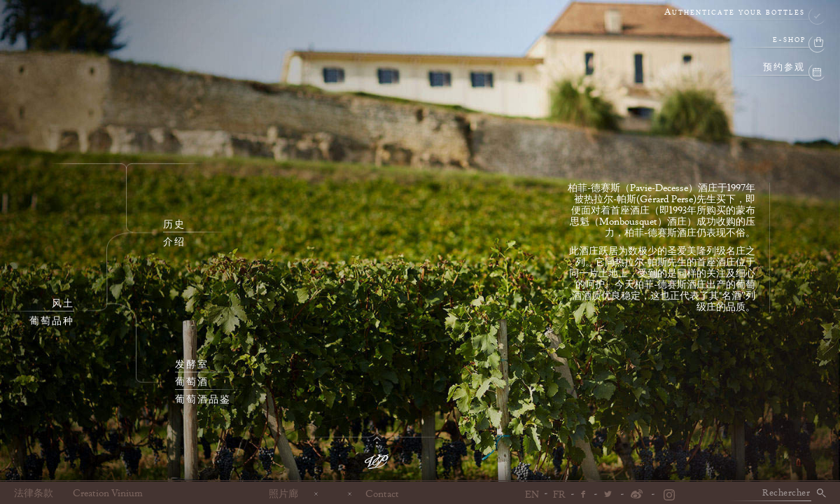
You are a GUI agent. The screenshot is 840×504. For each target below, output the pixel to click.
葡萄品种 (52, 321)
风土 (63, 304)
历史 (174, 225)
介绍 (174, 242)
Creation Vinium (108, 493)
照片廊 (283, 493)
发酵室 (192, 365)
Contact (382, 493)
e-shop (789, 40)
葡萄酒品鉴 (203, 400)
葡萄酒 (192, 382)
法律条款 (34, 493)
